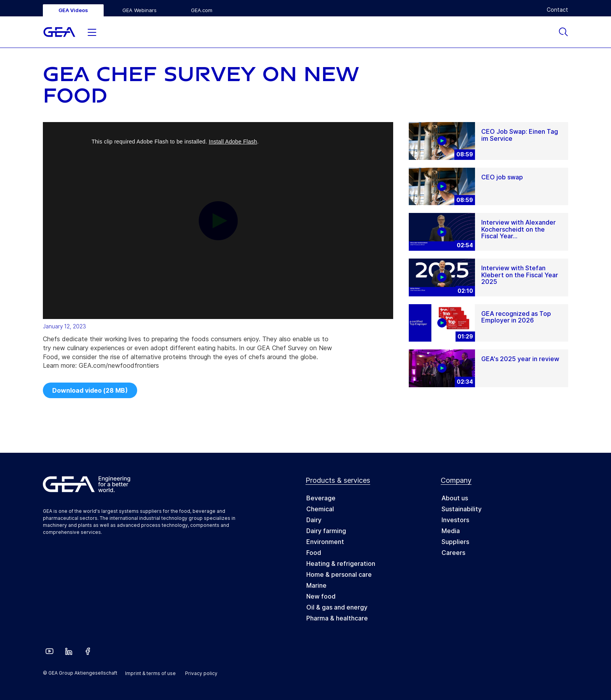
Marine (316, 585)
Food (314, 553)
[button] (92, 30)
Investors (455, 520)
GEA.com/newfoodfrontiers (119, 365)
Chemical (320, 509)
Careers (453, 553)
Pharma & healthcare (337, 618)
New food (321, 596)
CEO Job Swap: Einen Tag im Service (520, 135)
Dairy (314, 520)
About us (455, 498)
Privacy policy (201, 673)
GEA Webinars (140, 10)
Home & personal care (339, 574)
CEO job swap (502, 177)
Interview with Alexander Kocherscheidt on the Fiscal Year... (518, 229)
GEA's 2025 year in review (520, 359)
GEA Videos (73, 10)
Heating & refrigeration (341, 564)
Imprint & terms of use (150, 673)
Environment (325, 542)
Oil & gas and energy (337, 607)
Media (451, 531)
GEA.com (202, 10)
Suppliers (455, 542)
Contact (557, 10)
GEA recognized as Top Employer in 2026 (516, 317)
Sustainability (462, 509)
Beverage (321, 498)
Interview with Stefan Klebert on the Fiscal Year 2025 (520, 275)
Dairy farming (326, 531)
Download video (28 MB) (90, 390)
